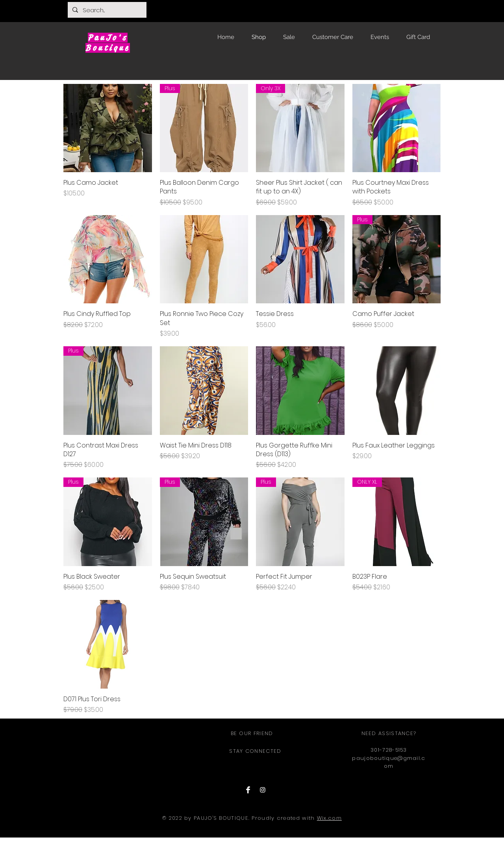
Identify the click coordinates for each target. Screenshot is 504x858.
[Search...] (106, 10)
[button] (429, 9)
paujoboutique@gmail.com (389, 762)
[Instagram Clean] (263, 790)
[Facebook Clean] (248, 790)
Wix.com (329, 818)
